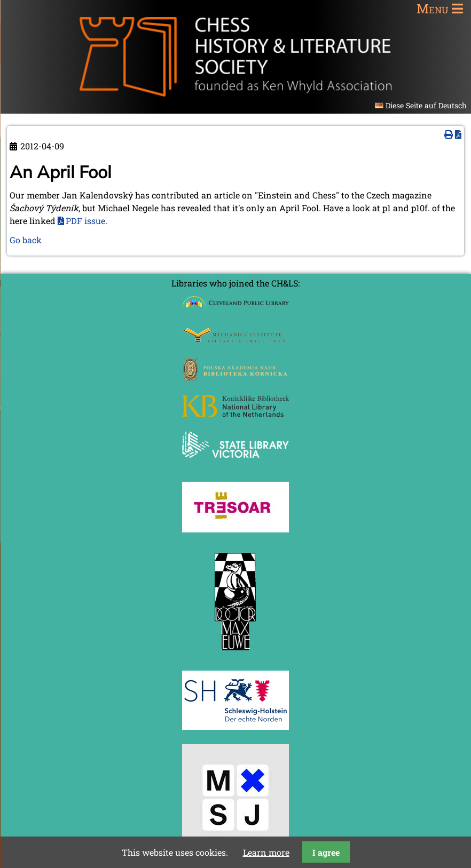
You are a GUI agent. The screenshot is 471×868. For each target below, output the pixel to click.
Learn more (266, 852)
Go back (26, 240)
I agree (326, 852)
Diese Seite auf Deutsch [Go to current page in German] (426, 105)
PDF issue (85, 221)
